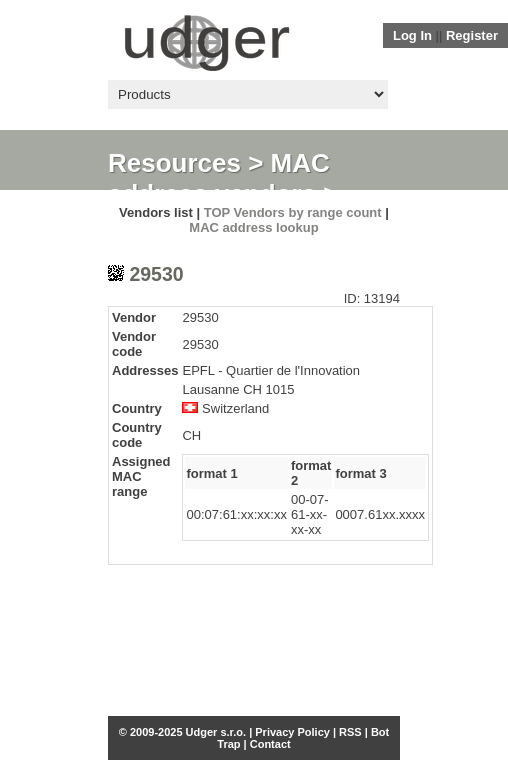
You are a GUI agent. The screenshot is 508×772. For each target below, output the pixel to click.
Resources (174, 163)
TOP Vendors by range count (293, 212)
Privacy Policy (292, 732)
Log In (412, 35)
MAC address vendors (219, 178)
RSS (350, 732)
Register (472, 35)
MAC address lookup (253, 227)
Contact (270, 744)
